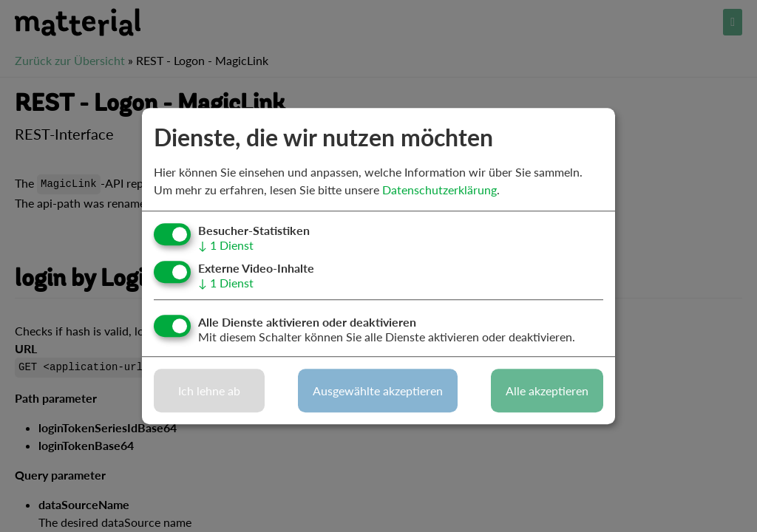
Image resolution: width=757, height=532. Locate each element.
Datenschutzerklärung (439, 190)
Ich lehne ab (209, 391)
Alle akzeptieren (547, 391)
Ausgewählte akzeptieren (378, 391)
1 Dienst (226, 245)
